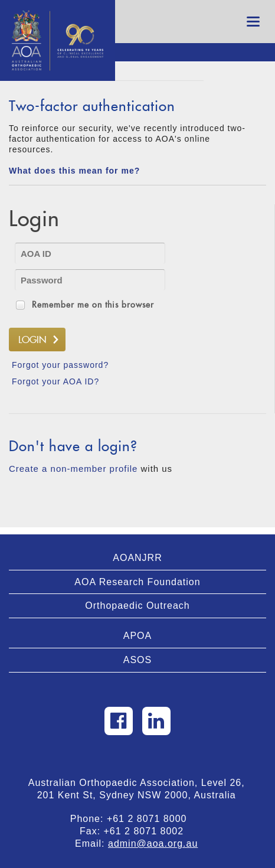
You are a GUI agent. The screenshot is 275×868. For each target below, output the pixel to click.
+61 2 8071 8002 (149, 831)
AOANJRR (137, 558)
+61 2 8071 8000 (152, 819)
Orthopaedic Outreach (137, 606)
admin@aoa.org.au (153, 843)
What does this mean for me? (74, 171)
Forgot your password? (60, 365)
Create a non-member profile (73, 469)
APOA (137, 636)
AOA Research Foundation (137, 582)
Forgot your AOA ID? (55, 381)
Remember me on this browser (93, 305)
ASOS (137, 660)
